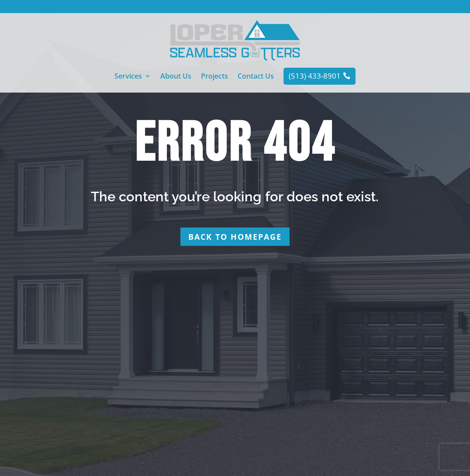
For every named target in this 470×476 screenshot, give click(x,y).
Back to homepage (235, 237)
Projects (214, 77)
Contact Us (256, 77)
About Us (176, 77)
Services (128, 77)
